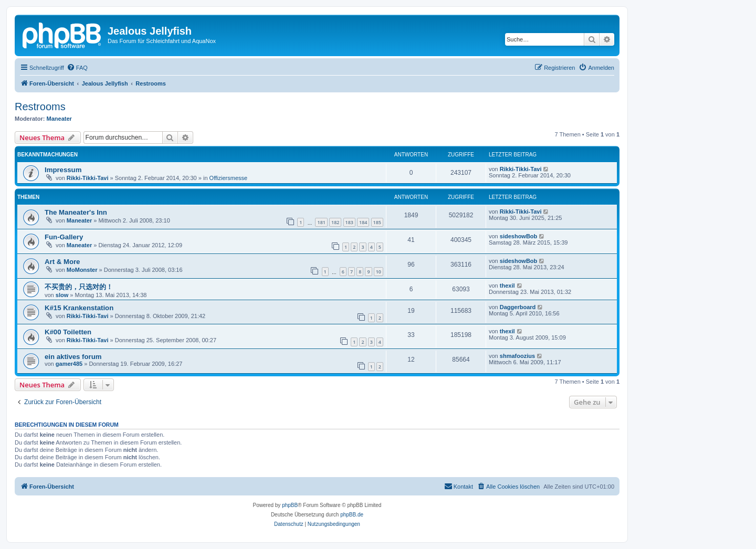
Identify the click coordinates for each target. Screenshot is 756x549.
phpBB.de (352, 515)
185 (377, 222)
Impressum (63, 170)
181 (321, 222)
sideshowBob (519, 236)
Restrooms (40, 107)
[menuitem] (77, 68)
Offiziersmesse (229, 178)
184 (363, 222)
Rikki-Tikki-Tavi (88, 178)
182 (335, 222)
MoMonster (82, 270)
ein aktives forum (73, 357)
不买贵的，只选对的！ (79, 287)
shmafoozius (517, 356)
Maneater (59, 119)
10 (379, 272)
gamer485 (69, 364)
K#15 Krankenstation (79, 308)
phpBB (290, 505)
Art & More (62, 262)
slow (62, 295)
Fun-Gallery (64, 237)
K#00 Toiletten (68, 332)
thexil (507, 286)
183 (349, 222)
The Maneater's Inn (76, 212)
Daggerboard (518, 307)
